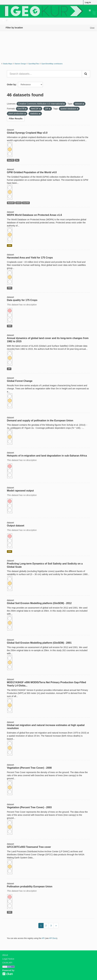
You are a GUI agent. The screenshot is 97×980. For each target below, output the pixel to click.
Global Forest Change (20, 381)
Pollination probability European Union (30, 887)
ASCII (18, 203)
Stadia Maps (8, 64)
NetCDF (11, 203)
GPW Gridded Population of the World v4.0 (32, 172)
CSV (10, 245)
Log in (88, 2)
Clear (92, 28)
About (5, 955)
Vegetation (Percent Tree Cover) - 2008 (29, 768)
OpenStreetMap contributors (52, 64)
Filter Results (16, 119)
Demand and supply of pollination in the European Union (40, 421)
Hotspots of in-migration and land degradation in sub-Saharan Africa (47, 456)
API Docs (53, 938)
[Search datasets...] (44, 74)
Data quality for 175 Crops (22, 300)
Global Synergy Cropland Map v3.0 (27, 133)
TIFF (10, 288)
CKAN (8, 974)
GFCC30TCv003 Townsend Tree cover (29, 847)
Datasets (15, 20)
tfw (17, 160)
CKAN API (7, 963)
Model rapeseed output (20, 491)
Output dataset (16, 526)
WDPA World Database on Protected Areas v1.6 (34, 215)
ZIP (9, 369)
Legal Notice (8, 959)
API (43, 938)
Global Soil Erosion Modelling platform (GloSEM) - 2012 (39, 603)
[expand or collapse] (90, 10)
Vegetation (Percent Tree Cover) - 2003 (29, 807)
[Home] (4, 20)
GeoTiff (11, 160)
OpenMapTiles (34, 64)
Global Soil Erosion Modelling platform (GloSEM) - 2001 (39, 643)
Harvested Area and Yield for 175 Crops (30, 258)
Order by (11, 85)
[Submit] (86, 74)
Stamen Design (20, 64)
